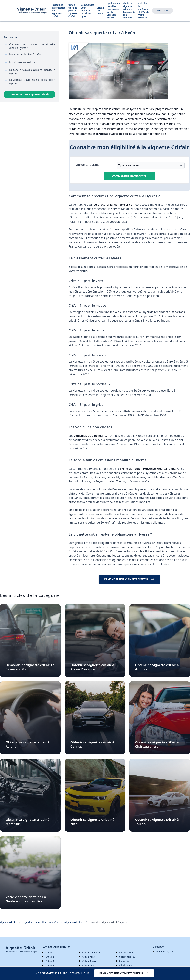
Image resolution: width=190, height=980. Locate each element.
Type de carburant (87, 165)
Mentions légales (165, 952)
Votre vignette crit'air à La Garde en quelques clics (26, 899)
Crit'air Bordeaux (128, 957)
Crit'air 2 (50, 957)
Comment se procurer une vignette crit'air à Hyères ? (32, 46)
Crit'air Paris (88, 957)
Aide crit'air (162, 11)
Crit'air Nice (125, 961)
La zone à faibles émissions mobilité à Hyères (32, 72)
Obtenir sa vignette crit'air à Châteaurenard (157, 744)
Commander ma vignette (129, 176)
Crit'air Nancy (126, 953)
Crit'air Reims (89, 961)
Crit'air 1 (50, 953)
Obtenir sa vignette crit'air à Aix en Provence (92, 667)
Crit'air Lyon (88, 965)
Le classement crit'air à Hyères (26, 54)
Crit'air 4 (50, 965)
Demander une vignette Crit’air (29, 94)
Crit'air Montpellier (92, 953)
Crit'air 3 (50, 961)
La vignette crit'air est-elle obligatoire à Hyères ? (32, 82)
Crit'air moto (126, 965)
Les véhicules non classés (23, 62)
